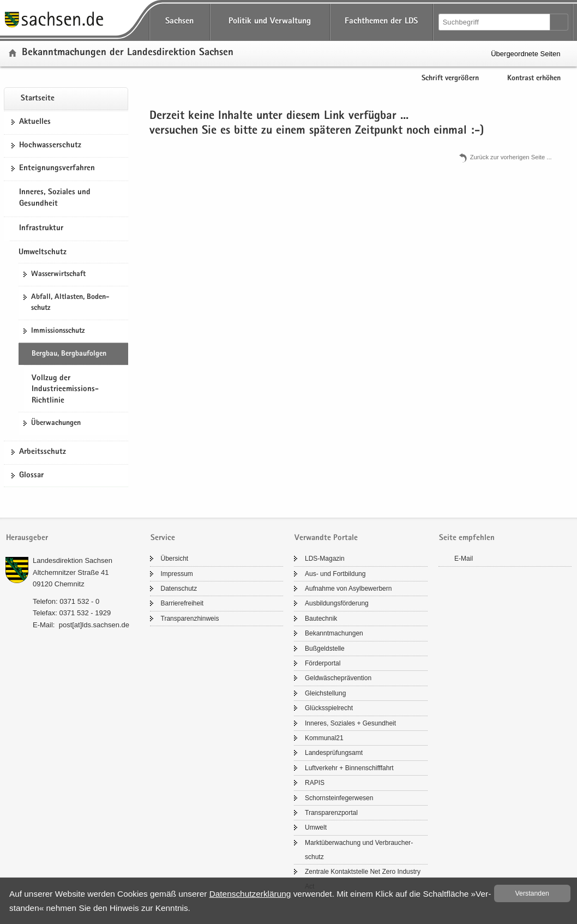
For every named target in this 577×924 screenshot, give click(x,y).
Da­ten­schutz (179, 589)
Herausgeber (27, 538)
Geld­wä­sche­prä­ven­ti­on (338, 678)
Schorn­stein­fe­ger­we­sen (339, 798)
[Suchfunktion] (495, 22)
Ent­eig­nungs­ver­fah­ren (57, 169)
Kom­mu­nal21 (324, 738)
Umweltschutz (43, 253)
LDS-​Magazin (325, 559)
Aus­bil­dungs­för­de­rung (337, 603)
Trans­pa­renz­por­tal (331, 813)
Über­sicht (175, 559)
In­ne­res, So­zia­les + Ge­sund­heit (350, 723)
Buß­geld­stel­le (325, 649)
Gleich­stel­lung (325, 693)
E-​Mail (464, 559)
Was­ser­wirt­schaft (58, 274)
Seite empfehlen (467, 538)
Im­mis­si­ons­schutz (58, 331)
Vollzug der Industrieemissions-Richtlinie (65, 390)
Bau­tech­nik (321, 619)
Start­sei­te (38, 99)
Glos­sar (31, 476)
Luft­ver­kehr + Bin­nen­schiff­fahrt (349, 768)
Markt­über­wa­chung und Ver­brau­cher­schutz (359, 850)
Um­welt (316, 827)
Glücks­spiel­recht (329, 708)
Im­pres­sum (177, 574)
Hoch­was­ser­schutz (50, 146)
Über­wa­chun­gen (56, 423)
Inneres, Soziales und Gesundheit (55, 199)
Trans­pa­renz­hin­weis (190, 619)
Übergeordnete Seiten (525, 54)
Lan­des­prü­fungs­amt (334, 753)
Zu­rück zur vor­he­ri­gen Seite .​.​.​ (511, 157)
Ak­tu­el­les (35, 122)
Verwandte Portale (326, 538)
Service (163, 538)
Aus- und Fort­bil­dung (335, 574)
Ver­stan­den (532, 893)
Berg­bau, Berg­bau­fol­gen (69, 354)
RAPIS (315, 783)
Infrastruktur (41, 229)
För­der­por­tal (323, 663)
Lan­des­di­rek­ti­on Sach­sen (73, 560)
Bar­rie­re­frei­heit (182, 603)
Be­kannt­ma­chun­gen (334, 633)
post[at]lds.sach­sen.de (94, 625)
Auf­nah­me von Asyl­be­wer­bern (348, 589)
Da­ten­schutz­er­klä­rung (250, 894)
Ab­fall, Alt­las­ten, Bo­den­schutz (70, 303)
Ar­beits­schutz (43, 452)
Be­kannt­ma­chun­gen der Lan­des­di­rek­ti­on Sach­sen (128, 53)
